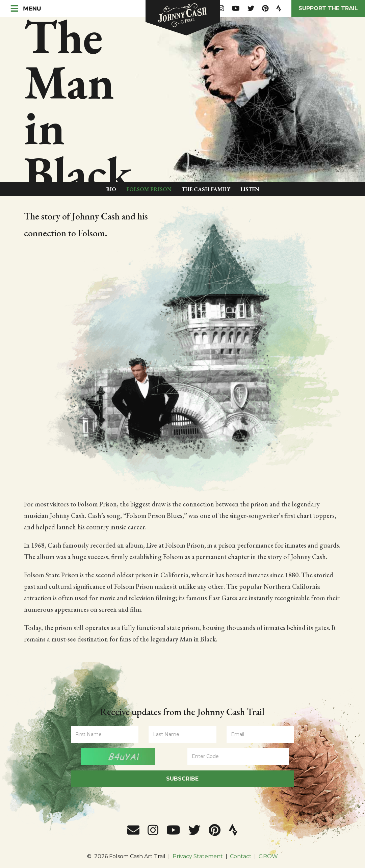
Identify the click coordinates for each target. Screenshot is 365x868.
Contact (241, 856)
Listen (250, 189)
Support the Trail (328, 8)
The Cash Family (206, 189)
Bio (111, 189)
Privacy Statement (198, 856)
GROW (268, 856)
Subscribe (182, 779)
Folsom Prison (149, 189)
